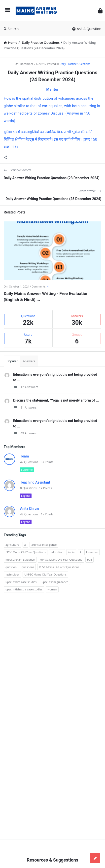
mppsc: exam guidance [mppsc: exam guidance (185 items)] (20, 559)
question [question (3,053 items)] (11, 567)
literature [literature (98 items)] (92, 552)
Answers (29, 361)
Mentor (52, 89)
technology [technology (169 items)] (12, 574)
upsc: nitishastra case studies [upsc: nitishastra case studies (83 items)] (24, 589)
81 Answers (25, 407)
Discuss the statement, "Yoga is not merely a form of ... (56, 400)
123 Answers (26, 387)
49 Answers (25, 433)
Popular (12, 361)
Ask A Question (87, 29)
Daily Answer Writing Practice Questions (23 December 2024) (52, 178)
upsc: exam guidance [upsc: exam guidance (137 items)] (55, 582)
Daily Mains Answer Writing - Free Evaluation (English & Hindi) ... (46, 296)
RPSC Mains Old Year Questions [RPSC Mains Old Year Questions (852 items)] (59, 567)
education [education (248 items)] (57, 552)
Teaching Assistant (35, 482)
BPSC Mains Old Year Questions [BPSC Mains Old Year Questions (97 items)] (26, 552)
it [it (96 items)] (80, 552)
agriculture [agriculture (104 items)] (12, 545)
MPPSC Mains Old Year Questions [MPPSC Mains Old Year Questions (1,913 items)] (61, 559)
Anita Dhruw (30, 508)
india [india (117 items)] (71, 552)
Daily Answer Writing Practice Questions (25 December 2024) (53, 199)
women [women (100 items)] (52, 589)
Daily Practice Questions (75, 64)
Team (24, 456)
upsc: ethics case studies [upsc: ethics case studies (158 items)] (21, 582)
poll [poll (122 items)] (89, 559)
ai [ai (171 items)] (25, 545)
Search (11, 29)
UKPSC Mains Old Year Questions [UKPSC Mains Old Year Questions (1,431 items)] (45, 574)
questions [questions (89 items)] (28, 567)
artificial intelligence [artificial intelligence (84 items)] (44, 545)
